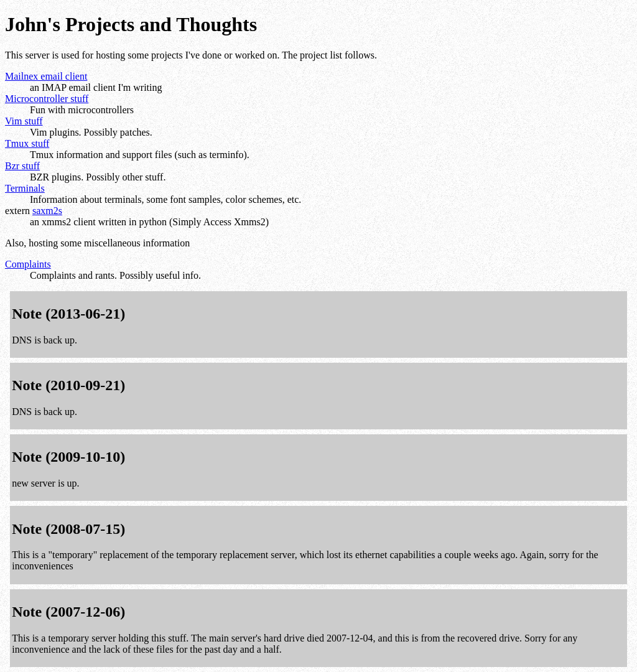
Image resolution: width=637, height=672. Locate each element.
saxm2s (47, 211)
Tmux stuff (27, 143)
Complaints (28, 264)
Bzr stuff (22, 166)
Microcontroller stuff (47, 99)
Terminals (25, 188)
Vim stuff (24, 121)
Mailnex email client (46, 76)
